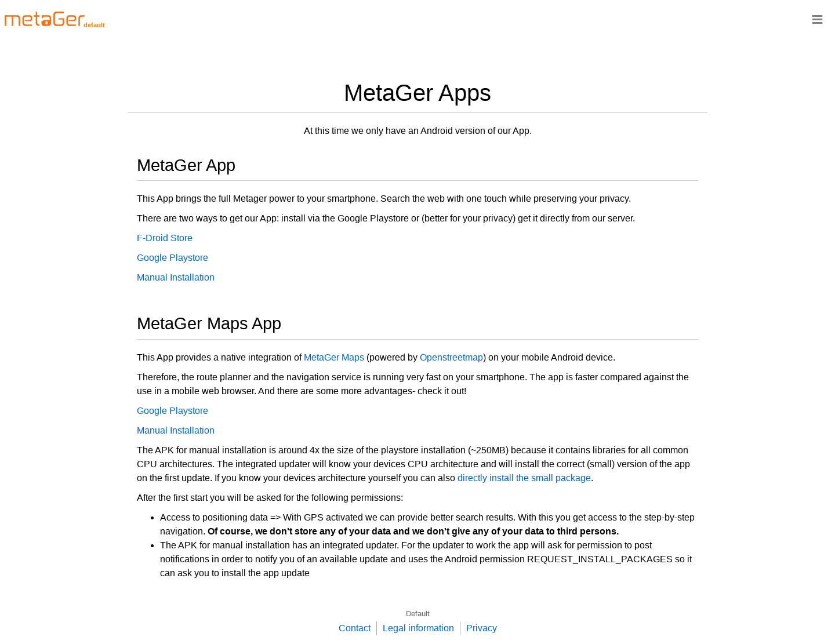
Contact (355, 628)
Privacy (482, 628)
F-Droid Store (165, 238)
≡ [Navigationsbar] (817, 19)
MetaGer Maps (334, 357)
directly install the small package (524, 478)
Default (418, 614)
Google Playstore (173, 258)
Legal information (418, 628)
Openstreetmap (451, 357)
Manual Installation (176, 277)
